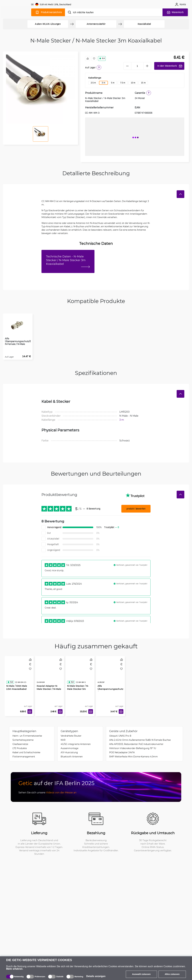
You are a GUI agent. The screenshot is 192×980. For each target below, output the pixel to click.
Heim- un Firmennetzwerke (27, 736)
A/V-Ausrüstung (69, 752)
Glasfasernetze (20, 744)
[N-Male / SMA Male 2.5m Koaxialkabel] (19, 673)
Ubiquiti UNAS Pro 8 (120, 736)
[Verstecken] (180, 194)
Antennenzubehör (96, 24)
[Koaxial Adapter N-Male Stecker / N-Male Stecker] (50, 673)
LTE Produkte (20, 748)
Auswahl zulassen (141, 974)
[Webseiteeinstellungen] (51, 5)
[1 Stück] (137, 66)
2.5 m (93, 83)
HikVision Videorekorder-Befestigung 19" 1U (133, 748)
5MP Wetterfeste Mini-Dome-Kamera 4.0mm (133, 757)
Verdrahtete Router (71, 736)
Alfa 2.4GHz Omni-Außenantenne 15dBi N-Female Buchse (140, 740)
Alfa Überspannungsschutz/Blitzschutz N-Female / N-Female (110, 690)
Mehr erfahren (14, 969)
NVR (63, 740)
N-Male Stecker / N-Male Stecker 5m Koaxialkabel (78, 689)
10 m (133, 83)
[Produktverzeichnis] (48, 12)
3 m (103, 83)
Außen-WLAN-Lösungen (48, 24)
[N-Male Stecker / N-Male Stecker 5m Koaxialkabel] (80, 673)
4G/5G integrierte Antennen (76, 744)
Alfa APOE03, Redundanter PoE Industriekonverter (136, 744)
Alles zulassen (172, 974)
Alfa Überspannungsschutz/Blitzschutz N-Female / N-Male (18, 341)
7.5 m (123, 83)
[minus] (127, 66)
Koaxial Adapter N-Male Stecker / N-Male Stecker (49, 689)
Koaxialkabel (144, 24)
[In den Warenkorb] (30, 711)
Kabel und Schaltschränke (26, 752)
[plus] (147, 66)
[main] (17, 12)
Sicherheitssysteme (23, 740)
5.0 (102, 58)
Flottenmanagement (24, 757)
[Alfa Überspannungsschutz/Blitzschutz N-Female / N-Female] (110, 673)
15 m (143, 83)
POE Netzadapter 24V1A (122, 752)
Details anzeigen (96, 976)
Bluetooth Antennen (72, 757)
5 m (113, 83)
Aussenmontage (70, 748)
